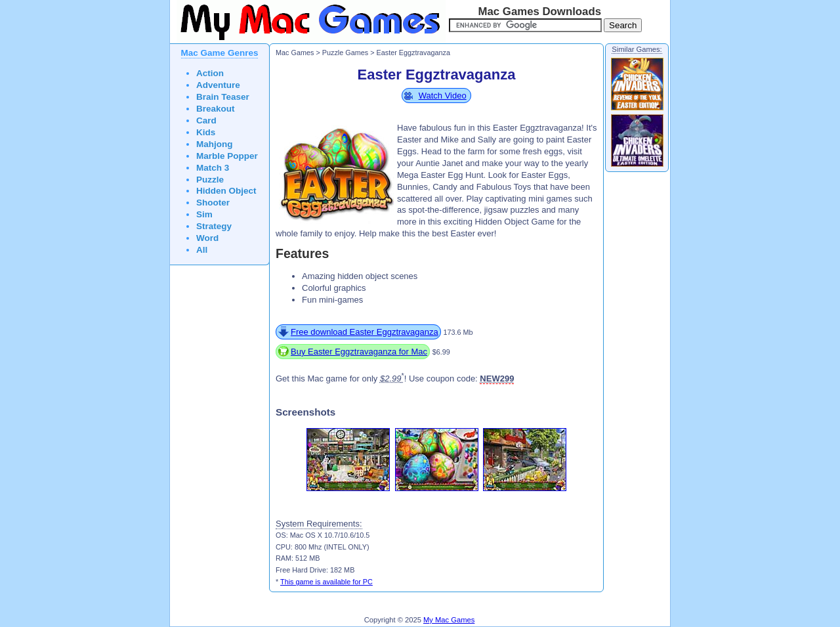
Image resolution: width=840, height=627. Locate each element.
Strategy (214, 226)
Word (207, 238)
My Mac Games (449, 620)
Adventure (218, 85)
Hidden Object (226, 191)
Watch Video (443, 96)
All (202, 250)
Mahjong (215, 144)
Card (206, 120)
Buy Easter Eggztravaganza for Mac (359, 352)
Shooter (213, 203)
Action (210, 73)
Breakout (216, 109)
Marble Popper (227, 156)
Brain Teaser (223, 97)
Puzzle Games (345, 53)
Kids (206, 132)
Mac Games (295, 53)
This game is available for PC (326, 582)
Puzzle (210, 180)
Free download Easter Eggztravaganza (365, 332)
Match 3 (213, 168)
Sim (204, 214)
